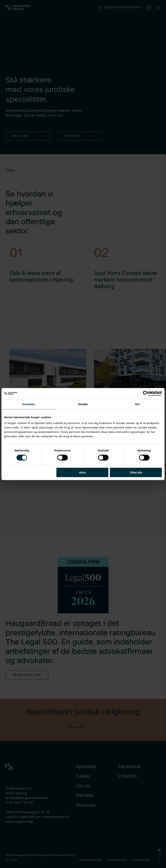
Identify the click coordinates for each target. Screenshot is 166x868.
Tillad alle (136, 472)
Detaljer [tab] (83, 404)
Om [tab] (137, 404)
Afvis (82, 472)
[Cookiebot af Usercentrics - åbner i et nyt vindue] (146, 394)
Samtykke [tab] (29, 404)
